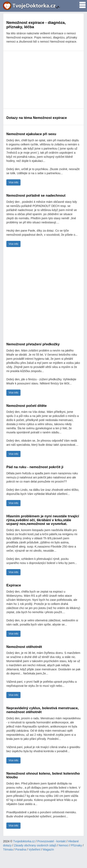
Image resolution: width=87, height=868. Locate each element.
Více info (13, 182)
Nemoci (64, 845)
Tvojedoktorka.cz (24, 841)
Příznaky (76, 845)
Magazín (48, 849)
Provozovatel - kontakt (52, 841)
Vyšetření (35, 849)
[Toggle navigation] (81, 4)
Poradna (21, 849)
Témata (8, 849)
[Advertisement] (43, 80)
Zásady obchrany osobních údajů (35, 845)
